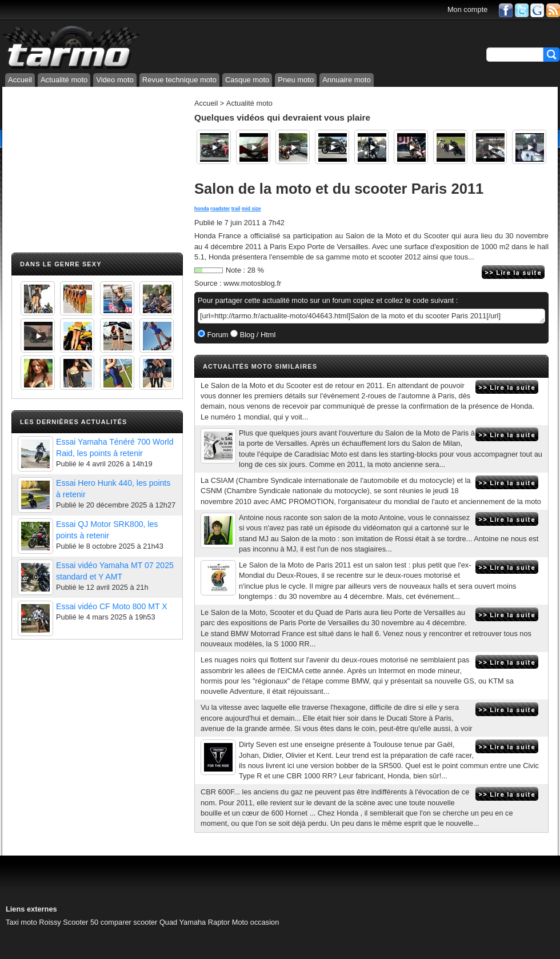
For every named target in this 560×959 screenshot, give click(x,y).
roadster (220, 209)
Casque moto (247, 80)
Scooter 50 (81, 922)
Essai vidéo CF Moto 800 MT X (112, 606)
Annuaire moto (347, 80)
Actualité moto (64, 80)
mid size (251, 209)
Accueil (20, 80)
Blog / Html (257, 335)
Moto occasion (256, 922)
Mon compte (467, 9)
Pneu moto (296, 80)
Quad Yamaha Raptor (195, 922)
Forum (217, 335)
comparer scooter (129, 922)
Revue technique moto (179, 80)
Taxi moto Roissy (33, 922)
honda (202, 209)
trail (236, 209)
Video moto (115, 80)
